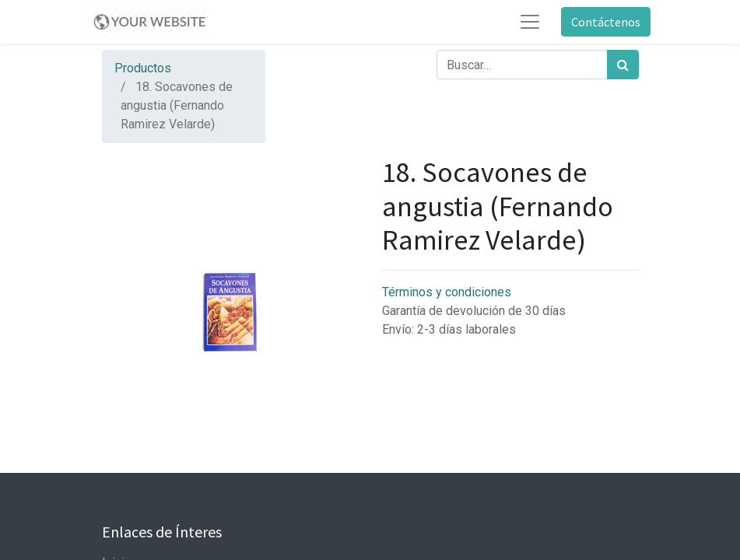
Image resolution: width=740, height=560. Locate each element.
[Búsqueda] (623, 65)
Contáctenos (606, 22)
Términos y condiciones (447, 292)
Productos (143, 68)
